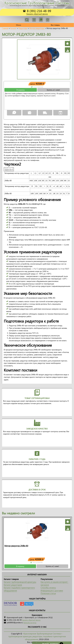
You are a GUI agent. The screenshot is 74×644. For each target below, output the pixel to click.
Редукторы (23, 28)
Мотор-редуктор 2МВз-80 (16, 546)
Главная (5, 28)
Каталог (13, 28)
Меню (19, 25)
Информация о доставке (52, 590)
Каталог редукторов (13, 585)
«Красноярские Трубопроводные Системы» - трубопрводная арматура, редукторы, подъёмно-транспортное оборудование (37, 636)
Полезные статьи (48, 593)
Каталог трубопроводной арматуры (20, 582)
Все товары (55, 25)
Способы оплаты (48, 588)
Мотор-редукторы (37, 28)
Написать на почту (30, 623)
